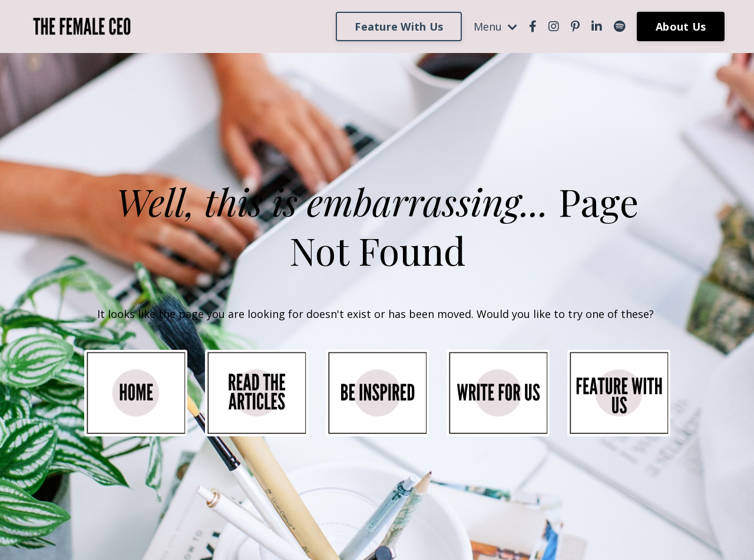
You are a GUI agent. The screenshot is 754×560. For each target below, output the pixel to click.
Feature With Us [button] (399, 26)
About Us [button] (681, 26)
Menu (495, 26)
